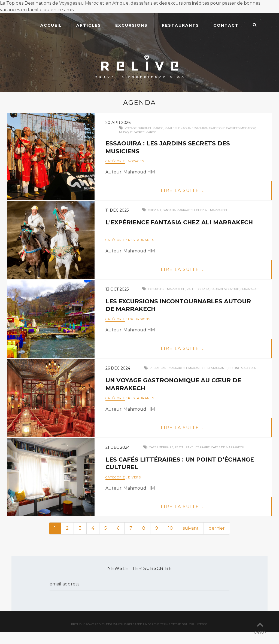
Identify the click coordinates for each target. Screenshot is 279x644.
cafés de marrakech (228, 447)
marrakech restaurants (208, 368)
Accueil (51, 25)
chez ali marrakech (212, 210)
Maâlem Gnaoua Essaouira (186, 128)
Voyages (136, 161)
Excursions (131, 25)
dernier (217, 528)
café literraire (161, 447)
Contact (226, 25)
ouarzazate (250, 289)
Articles (89, 25)
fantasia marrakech (179, 210)
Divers (134, 477)
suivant (191, 528)
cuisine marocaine (243, 368)
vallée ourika (198, 289)
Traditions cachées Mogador (232, 128)
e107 (109, 624)
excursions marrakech (167, 289)
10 (170, 528)
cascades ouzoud (225, 289)
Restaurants (181, 25)
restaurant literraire (192, 447)
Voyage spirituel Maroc (144, 128)
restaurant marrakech (168, 368)
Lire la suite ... (183, 190)
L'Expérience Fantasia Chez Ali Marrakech (182, 222)
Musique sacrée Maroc (138, 132)
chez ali (154, 210)
